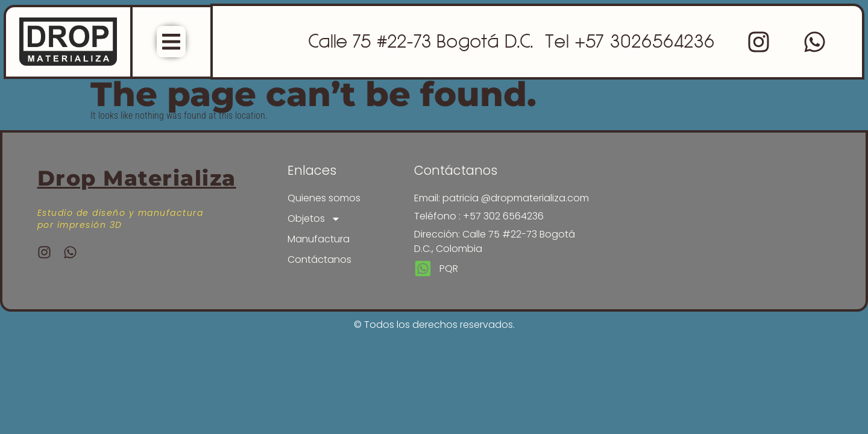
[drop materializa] (705, 215)
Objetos (314, 219)
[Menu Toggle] (171, 42)
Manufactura (319, 239)
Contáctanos (319, 259)
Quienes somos (324, 198)
